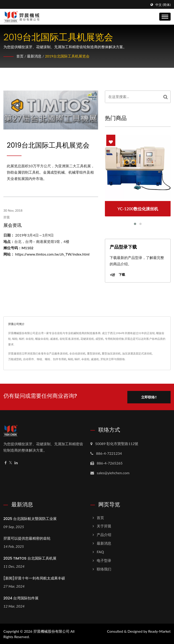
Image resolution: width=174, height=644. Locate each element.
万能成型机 (15, 359)
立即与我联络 (117, 359)
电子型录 (104, 560)
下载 (117, 275)
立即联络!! (148, 397)
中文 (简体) (163, 5)
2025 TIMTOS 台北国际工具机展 (30, 558)
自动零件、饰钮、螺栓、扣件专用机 (45, 359)
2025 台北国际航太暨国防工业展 (30, 518)
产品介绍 (104, 534)
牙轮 (103, 359)
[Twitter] (11, 462)
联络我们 (104, 569)
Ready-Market (159, 631)
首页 (20, 56)
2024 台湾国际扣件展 (21, 598)
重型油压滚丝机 (111, 353)
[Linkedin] (16, 462)
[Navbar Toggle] (165, 17)
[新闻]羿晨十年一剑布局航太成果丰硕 (34, 578)
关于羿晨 (104, 526)
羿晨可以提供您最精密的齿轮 (27, 538)
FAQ (100, 551)
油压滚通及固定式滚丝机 (137, 353)
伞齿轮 (85, 359)
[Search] (133, 97)
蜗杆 (77, 359)
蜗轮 (71, 359)
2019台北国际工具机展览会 (67, 56)
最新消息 (34, 56)
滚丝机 (64, 353)
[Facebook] (6, 462)
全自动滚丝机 (77, 353)
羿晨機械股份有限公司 (51, 631)
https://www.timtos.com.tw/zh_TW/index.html (52, 254)
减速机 (95, 359)
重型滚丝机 (94, 353)
